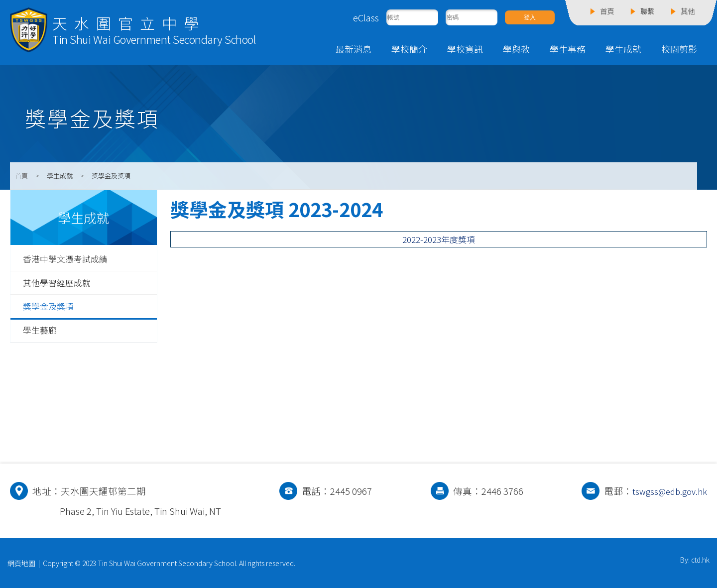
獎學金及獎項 (51, 309)
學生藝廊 (42, 334)
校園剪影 (679, 49)
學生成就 (623, 49)
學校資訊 (465, 49)
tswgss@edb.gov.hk (667, 491)
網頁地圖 (21, 563)
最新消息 (354, 49)
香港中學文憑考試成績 (70, 259)
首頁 (21, 176)
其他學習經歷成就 (61, 284)
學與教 (516, 49)
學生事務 (568, 49)
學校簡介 (409, 49)
